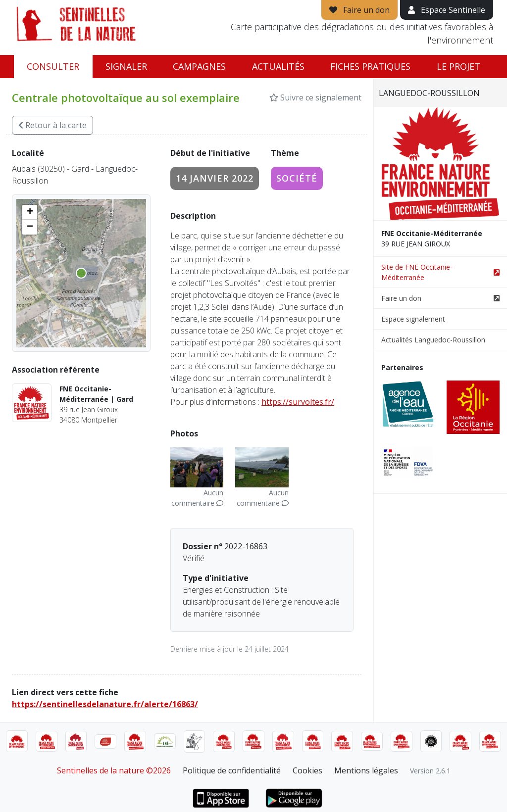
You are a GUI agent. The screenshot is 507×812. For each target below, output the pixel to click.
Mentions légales (366, 770)
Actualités (278, 66)
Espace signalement (413, 319)
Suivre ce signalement (315, 97)
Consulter (53, 66)
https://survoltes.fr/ (298, 402)
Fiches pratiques (370, 66)
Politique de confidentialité (232, 770)
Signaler (126, 66)
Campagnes (199, 66)
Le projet (458, 66)
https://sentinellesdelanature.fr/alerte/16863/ (105, 704)
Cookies (307, 770)
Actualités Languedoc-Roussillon (433, 340)
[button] (30, 212)
